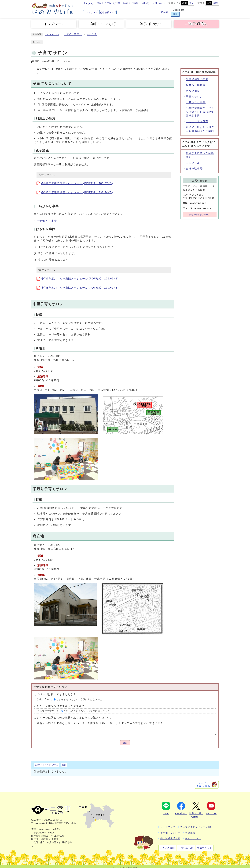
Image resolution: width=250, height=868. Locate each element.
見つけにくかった (100, 707)
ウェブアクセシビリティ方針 (197, 823)
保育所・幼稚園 (196, 81)
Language (89, 4)
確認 (125, 739)
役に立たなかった (93, 696)
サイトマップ (168, 823)
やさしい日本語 (130, 4)
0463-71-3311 (45, 826)
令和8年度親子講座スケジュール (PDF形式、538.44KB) (75, 189)
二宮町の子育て (196, 20)
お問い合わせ (159, 4)
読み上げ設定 (113, 4)
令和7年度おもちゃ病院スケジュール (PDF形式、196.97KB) (78, 275)
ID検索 (165, 10)
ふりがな (145, 4)
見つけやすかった (49, 707)
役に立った (46, 696)
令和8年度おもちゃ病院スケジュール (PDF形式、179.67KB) (78, 284)
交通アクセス (205, 844)
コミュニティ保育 (197, 118)
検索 (215, 10)
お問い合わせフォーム (200, 211)
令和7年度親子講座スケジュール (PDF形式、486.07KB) (75, 180)
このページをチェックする (46, 761)
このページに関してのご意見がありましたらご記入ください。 (73, 714)
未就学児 (92, 31)
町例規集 (190, 829)
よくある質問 (167, 844)
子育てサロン (194, 93)
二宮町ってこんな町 (101, 20)
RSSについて (193, 835)
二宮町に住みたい (149, 20)
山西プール (193, 159)
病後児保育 (193, 87)
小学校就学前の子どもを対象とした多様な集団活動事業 (200, 108)
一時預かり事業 (47, 217)
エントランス (91, 11)
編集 (64, 761)
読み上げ (101, 4)
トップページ (54, 20)
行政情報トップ (108, 11)
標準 (184, 4)
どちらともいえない (67, 696)
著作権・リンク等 (170, 829)
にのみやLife (52, 31)
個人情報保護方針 (170, 835)
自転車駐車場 (194, 165)
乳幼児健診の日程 (197, 76)
